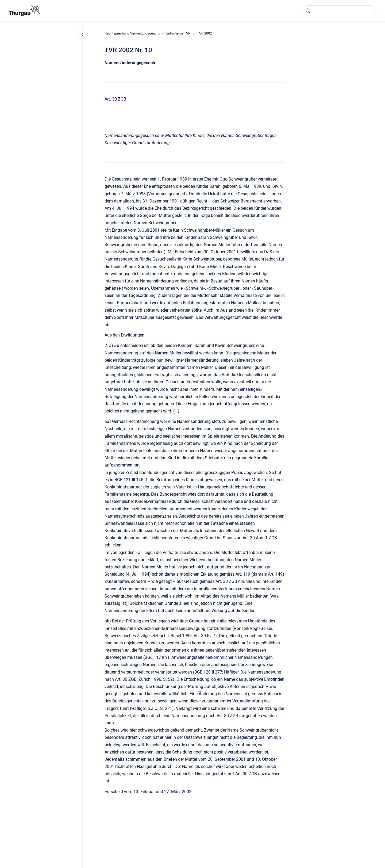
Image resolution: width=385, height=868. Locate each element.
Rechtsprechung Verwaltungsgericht (132, 33)
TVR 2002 (204, 33)
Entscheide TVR (178, 33)
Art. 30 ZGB (115, 99)
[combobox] (339, 11)
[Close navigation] (82, 35)
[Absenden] (308, 11)
